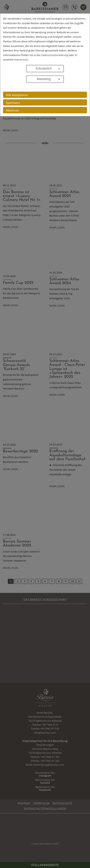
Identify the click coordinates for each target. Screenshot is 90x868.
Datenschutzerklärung (55, 55)
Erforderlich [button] (44, 69)
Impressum (21, 59)
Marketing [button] (44, 79)
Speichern (13, 103)
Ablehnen (12, 110)
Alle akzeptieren (17, 95)
